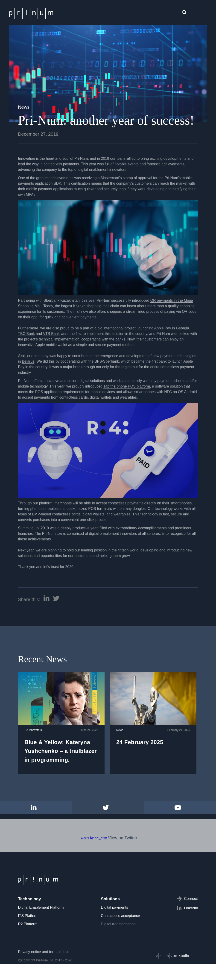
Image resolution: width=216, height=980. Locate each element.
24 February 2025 (140, 742)
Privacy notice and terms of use (44, 968)
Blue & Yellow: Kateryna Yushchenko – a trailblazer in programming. (61, 751)
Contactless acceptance (120, 916)
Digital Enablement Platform (41, 907)
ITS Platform (28, 916)
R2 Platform (28, 924)
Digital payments (114, 907)
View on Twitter (123, 854)
